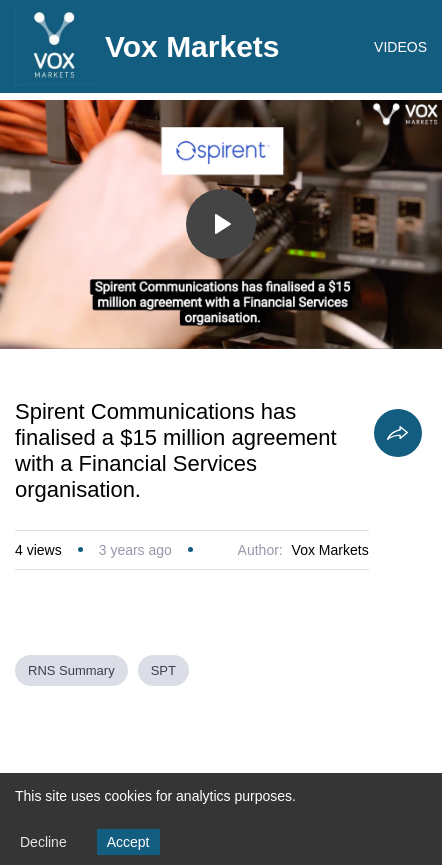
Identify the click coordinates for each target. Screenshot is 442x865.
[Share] (398, 433)
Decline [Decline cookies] (43, 842)
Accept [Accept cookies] (128, 842)
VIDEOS (400, 47)
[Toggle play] (221, 224)
